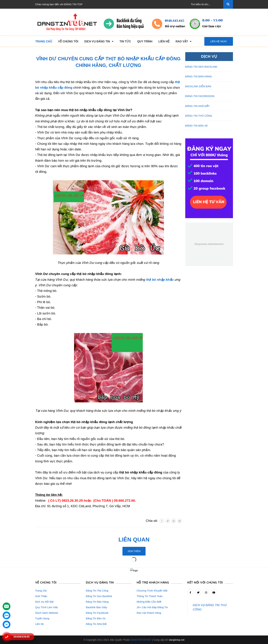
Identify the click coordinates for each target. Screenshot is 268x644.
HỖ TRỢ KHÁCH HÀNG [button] (153, 582)
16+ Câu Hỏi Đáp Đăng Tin (152, 607)
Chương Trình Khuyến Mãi (152, 590)
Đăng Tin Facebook (97, 613)
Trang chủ (41, 590)
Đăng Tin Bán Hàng (97, 602)
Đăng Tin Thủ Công (97, 590)
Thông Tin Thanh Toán (150, 596)
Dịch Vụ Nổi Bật (44, 602)
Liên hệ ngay (219, 41)
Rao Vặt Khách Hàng (149, 613)
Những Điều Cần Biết (149, 602)
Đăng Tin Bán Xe (96, 618)
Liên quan (134, 540)
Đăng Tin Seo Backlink (99, 596)
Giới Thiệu (41, 596)
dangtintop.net (177, 640)
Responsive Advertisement (209, 244)
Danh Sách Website (47, 613)
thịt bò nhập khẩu (160, 280)
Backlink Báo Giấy (96, 607)
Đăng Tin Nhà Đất (96, 624)
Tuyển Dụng (42, 618)
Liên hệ (39, 624)
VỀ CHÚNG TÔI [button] (46, 582)
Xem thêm (134, 551)
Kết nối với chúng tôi (205, 582)
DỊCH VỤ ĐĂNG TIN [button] (100, 582)
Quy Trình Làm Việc (47, 607)
